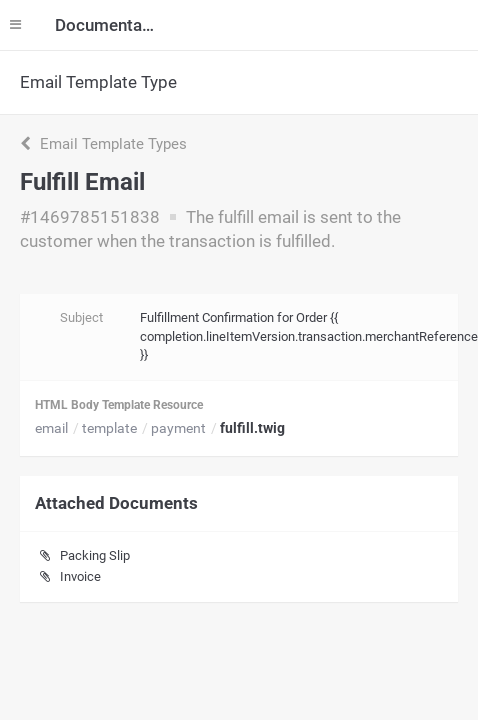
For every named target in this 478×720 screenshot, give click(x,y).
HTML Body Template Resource (119, 405)
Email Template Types (103, 144)
